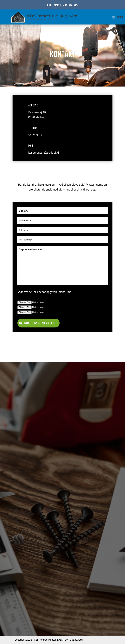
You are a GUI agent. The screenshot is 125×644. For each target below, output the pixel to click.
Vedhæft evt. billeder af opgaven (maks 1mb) (45, 292)
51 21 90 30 (36, 135)
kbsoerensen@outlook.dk (44, 153)
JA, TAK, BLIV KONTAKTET (37, 323)
